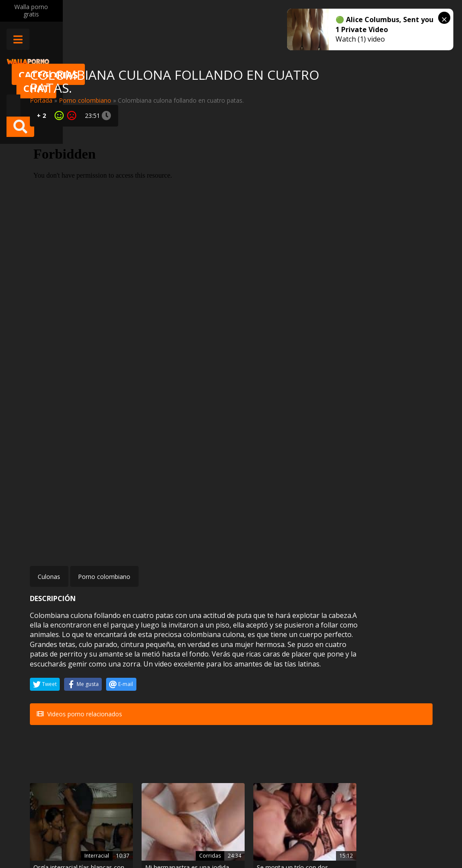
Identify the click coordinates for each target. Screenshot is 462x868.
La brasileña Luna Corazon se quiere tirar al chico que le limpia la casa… (265, 752)
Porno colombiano (85, 100)
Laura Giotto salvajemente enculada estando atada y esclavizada (263, 679)
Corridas (123, 663)
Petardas (260, 736)
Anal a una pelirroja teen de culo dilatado (399, 752)
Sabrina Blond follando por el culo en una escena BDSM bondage (328, 752)
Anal (403, 736)
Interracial (53, 663)
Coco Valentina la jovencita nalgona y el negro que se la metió (401, 679)
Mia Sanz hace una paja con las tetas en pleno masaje (60, 752)
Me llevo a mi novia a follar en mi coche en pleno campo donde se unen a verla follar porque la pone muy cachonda (333, 679)
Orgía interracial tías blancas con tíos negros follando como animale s (56, 679)
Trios (196, 736)
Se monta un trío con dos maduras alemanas (195, 679)
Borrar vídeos (169, 837)
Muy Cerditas (126, 798)
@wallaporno (400, 830)
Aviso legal (123, 837)
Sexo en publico (327, 654)
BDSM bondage (258, 654)
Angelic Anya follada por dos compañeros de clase (192, 752)
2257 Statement (287, 837)
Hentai (126, 736)
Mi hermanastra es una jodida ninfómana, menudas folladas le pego (128, 679)
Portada (41, 100)
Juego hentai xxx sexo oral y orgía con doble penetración (125, 752)
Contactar (122, 814)
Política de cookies (226, 837)
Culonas (49, 368)
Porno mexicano (53, 727)
